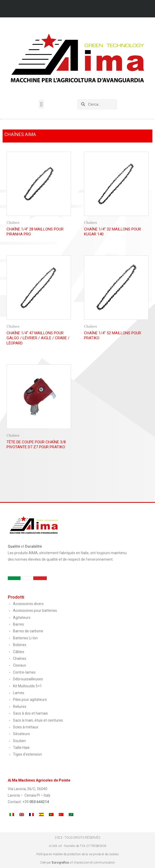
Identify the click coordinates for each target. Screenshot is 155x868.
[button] (41, 104)
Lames (19, 693)
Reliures (20, 707)
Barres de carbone (28, 631)
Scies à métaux (26, 727)
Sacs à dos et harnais (30, 713)
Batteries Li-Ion (25, 638)
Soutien (19, 741)
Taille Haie (21, 748)
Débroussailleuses (28, 679)
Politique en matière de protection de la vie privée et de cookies (78, 854)
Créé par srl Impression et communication (77, 863)
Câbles (19, 652)
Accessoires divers (28, 604)
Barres (18, 624)
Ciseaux (20, 665)
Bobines (20, 645)
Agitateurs (22, 618)
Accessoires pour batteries (35, 611)
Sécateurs (21, 734)
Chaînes (20, 659)
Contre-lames (24, 672)
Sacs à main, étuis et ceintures (38, 720)
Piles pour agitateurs (30, 700)
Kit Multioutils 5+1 (27, 686)
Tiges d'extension (27, 754)
